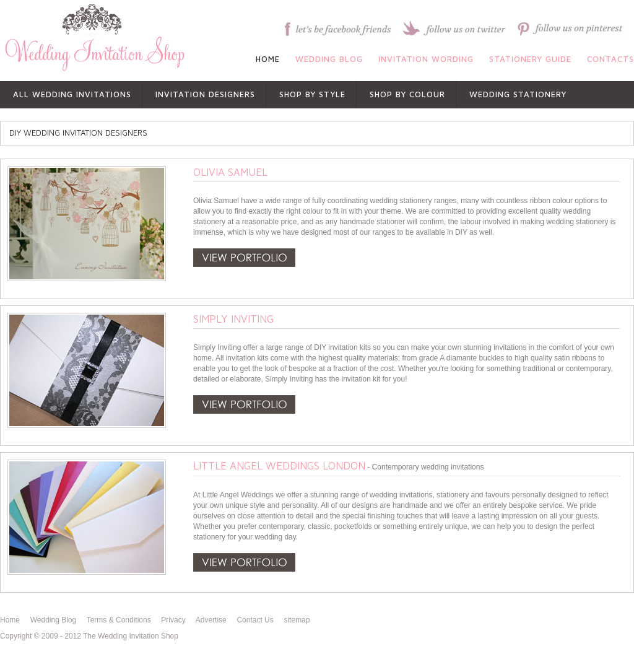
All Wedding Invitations (72, 94)
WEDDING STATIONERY (518, 94)
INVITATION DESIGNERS (205, 94)
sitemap (297, 620)
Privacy (173, 620)
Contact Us (255, 620)
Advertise (211, 620)
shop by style (312, 94)
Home (10, 620)
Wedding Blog (54, 620)
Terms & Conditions (119, 620)
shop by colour (407, 94)
